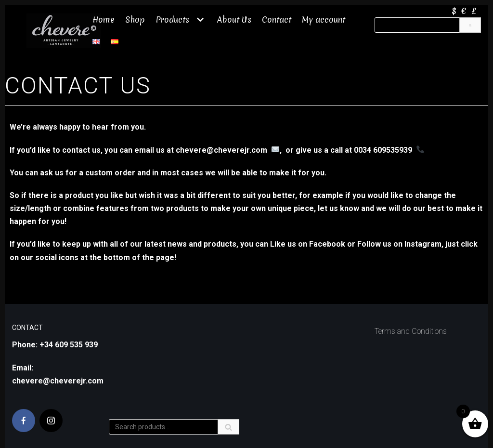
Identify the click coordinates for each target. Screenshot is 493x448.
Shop (135, 20)
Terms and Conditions (411, 331)
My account (324, 20)
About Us (234, 20)
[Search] (470, 25)
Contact (277, 20)
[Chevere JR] (64, 31)
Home (104, 20)
